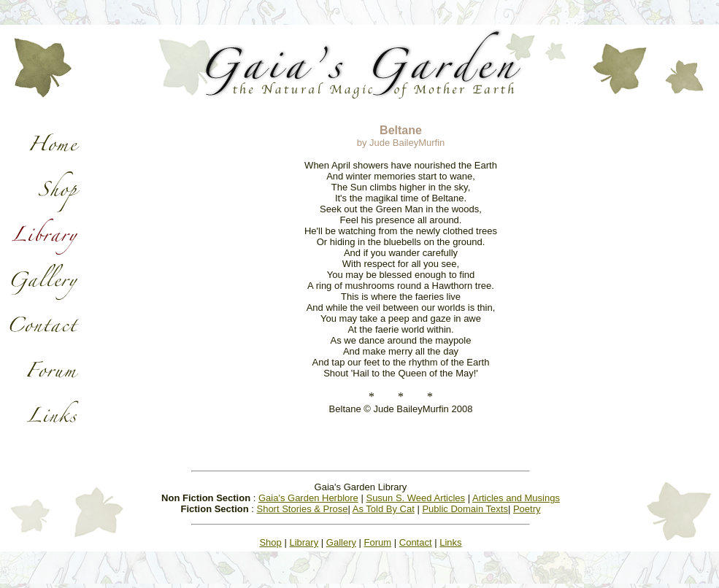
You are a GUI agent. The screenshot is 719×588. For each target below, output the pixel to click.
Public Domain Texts (465, 509)
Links (450, 542)
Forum (378, 542)
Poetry (527, 509)
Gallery (341, 542)
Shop (270, 542)
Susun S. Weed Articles (415, 498)
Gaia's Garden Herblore (308, 498)
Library (304, 542)
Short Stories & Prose (302, 509)
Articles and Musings (516, 498)
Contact (416, 542)
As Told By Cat (384, 509)
